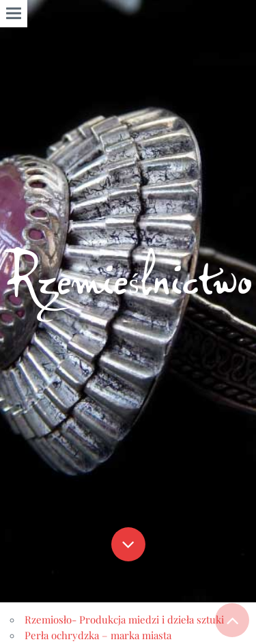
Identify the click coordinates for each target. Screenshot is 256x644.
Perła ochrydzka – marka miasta (98, 635)
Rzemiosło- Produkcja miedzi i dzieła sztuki (124, 619)
